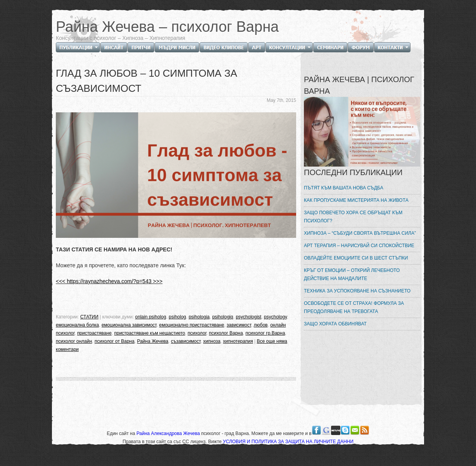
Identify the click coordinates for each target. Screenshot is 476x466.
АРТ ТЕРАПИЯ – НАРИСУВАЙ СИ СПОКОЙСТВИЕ (359, 246)
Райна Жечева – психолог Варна (167, 27)
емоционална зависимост (129, 325)
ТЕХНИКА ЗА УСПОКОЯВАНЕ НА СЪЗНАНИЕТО (357, 291)
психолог (197, 333)
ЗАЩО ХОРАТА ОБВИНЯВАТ (335, 324)
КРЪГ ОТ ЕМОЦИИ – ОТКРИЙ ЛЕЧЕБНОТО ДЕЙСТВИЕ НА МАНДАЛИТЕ (352, 274)
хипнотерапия (238, 341)
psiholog (177, 317)
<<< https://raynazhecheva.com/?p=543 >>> (109, 281)
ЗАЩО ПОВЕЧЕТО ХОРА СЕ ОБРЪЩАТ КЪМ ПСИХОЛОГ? (353, 217)
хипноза (212, 341)
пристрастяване (94, 333)
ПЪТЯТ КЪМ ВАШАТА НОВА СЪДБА (344, 188)
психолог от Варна (115, 341)
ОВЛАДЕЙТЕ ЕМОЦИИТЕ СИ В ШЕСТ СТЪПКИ (356, 258)
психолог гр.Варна (265, 333)
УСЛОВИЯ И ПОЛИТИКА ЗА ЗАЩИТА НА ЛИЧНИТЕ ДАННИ (288, 442)
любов (261, 325)
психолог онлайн (74, 341)
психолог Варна (226, 333)
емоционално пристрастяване (191, 325)
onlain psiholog (151, 317)
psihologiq (222, 317)
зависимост (239, 325)
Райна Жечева (153, 341)
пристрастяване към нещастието (149, 333)
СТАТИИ (89, 317)
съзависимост (186, 341)
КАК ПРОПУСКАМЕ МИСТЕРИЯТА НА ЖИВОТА (356, 200)
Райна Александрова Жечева (169, 433)
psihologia (199, 317)
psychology (275, 317)
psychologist (248, 317)
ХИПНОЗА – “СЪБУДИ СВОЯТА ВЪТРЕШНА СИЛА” (360, 233)
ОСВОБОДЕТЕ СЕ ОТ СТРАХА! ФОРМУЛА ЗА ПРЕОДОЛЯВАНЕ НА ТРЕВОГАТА (354, 307)
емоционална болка (77, 325)
